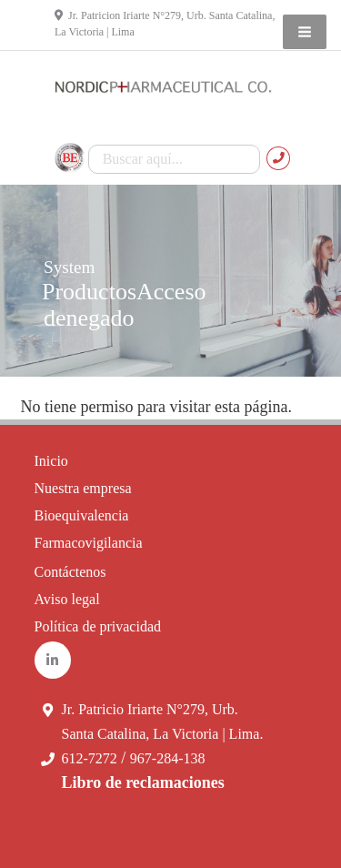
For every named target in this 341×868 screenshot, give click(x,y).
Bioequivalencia (82, 515)
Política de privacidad (98, 626)
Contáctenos (70, 572)
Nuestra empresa (83, 488)
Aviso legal (67, 599)
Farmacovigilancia (89, 543)
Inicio (51, 461)
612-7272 (90, 758)
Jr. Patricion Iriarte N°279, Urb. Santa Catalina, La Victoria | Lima (165, 24)
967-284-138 (168, 758)
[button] (305, 32)
